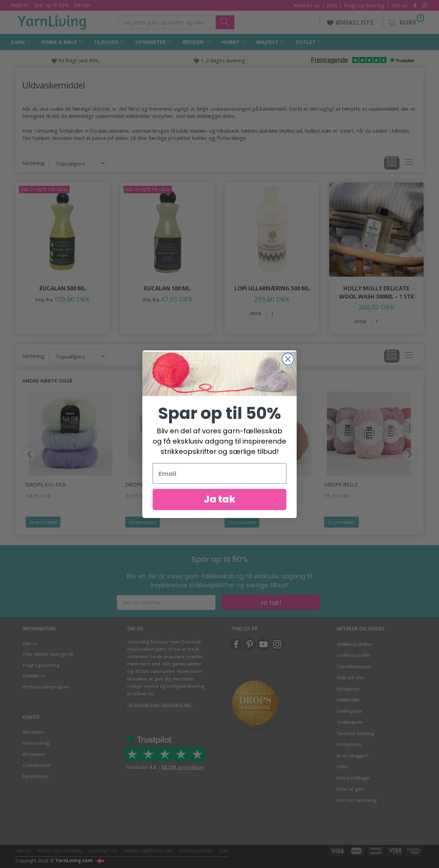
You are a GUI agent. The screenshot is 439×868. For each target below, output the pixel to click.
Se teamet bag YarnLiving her (159, 704)
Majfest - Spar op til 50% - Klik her (51, 5)
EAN (332, 5)
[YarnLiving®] (52, 21)
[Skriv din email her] (166, 602)
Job (224, 851)
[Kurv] (406, 21)
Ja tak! (271, 602)
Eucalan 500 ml (63, 288)
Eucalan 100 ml (167, 288)
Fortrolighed (196, 851)
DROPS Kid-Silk (46, 484)
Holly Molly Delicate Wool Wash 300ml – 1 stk (377, 292)
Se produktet (43, 522)
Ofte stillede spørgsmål (48, 654)
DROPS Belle (341, 484)
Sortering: (34, 163)
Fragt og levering (364, 5)
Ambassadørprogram (46, 687)
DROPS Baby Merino (152, 484)
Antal (256, 313)
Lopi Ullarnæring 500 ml (272, 288)
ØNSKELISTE (351, 22)
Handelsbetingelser (148, 851)
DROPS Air (238, 484)
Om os (400, 5)
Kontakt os (307, 5)
